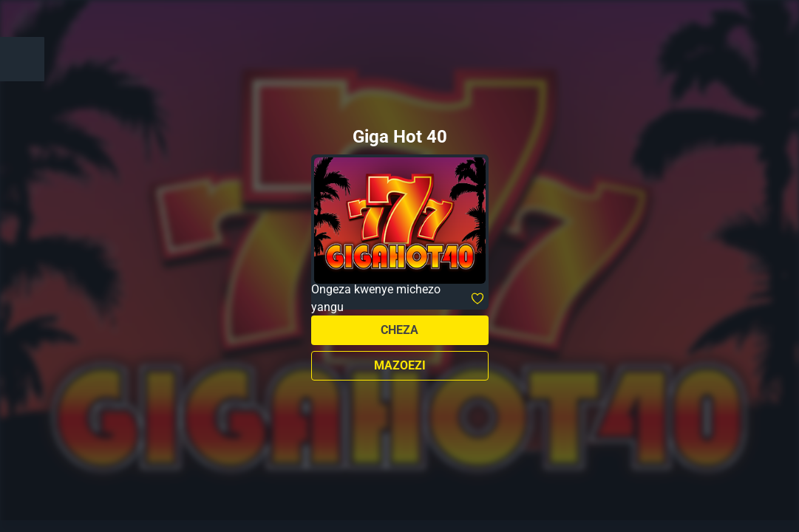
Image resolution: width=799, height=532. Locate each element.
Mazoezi (400, 365)
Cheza (399, 330)
